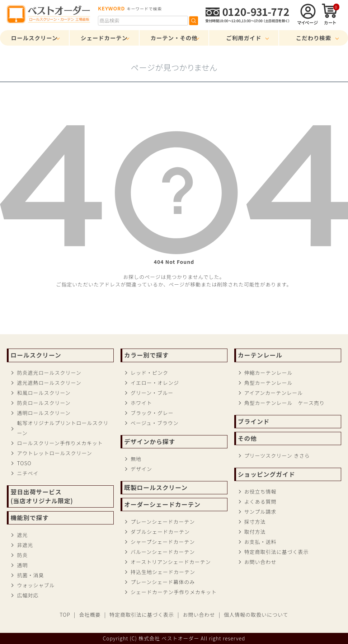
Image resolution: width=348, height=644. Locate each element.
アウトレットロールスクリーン (54, 453)
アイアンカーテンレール (274, 393)
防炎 (22, 555)
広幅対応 (28, 595)
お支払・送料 (260, 542)
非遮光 (25, 545)
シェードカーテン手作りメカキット (174, 592)
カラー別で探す (146, 355)
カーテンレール (260, 355)
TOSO (24, 463)
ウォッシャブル (36, 585)
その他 (247, 438)
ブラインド (254, 421)
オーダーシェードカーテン (162, 504)
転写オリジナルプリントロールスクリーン (63, 428)
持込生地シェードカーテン (163, 572)
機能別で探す (30, 518)
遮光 (22, 535)
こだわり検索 (314, 38)
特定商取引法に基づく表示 (277, 552)
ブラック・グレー (152, 413)
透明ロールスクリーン (44, 413)
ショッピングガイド (267, 474)
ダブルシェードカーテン (160, 532)
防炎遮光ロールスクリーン (49, 373)
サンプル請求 (260, 512)
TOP (65, 615)
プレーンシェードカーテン (163, 522)
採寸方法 (255, 522)
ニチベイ (28, 473)
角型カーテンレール (269, 383)
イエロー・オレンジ (155, 383)
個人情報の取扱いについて (256, 615)
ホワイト (141, 403)
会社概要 (90, 615)
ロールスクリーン (34, 38)
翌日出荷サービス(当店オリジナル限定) (42, 496)
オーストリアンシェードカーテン (171, 562)
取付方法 (255, 532)
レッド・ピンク (149, 373)
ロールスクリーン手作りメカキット (60, 443)
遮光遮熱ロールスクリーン (49, 383)
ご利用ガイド (244, 38)
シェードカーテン (104, 38)
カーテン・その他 (174, 38)
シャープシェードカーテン (163, 542)
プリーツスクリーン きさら (277, 456)
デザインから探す (150, 442)
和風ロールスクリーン (44, 393)
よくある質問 (260, 501)
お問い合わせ (260, 562)
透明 (22, 565)
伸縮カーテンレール (269, 373)
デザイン (141, 469)
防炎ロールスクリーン (44, 403)
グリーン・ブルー (152, 393)
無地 (136, 459)
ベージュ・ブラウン (155, 423)
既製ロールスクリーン (156, 487)
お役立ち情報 (260, 491)
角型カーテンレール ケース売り (284, 403)
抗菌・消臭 (30, 575)
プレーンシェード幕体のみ (163, 582)
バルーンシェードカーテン (163, 552)
